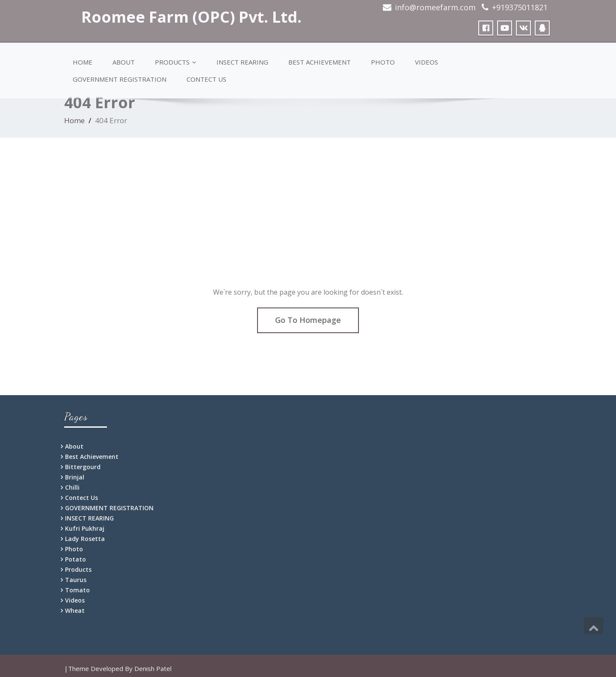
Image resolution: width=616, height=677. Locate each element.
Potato (76, 559)
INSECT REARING (242, 62)
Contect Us (206, 79)
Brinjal (75, 477)
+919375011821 (520, 7)
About (124, 62)
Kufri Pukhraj (85, 528)
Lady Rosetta (85, 539)
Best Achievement (320, 62)
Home (83, 62)
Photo (383, 62)
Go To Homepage (308, 320)
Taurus (76, 580)
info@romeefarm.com (435, 7)
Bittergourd (83, 467)
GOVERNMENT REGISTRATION (120, 79)
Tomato (77, 590)
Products (176, 62)
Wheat (75, 610)
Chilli (72, 487)
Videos (426, 62)
